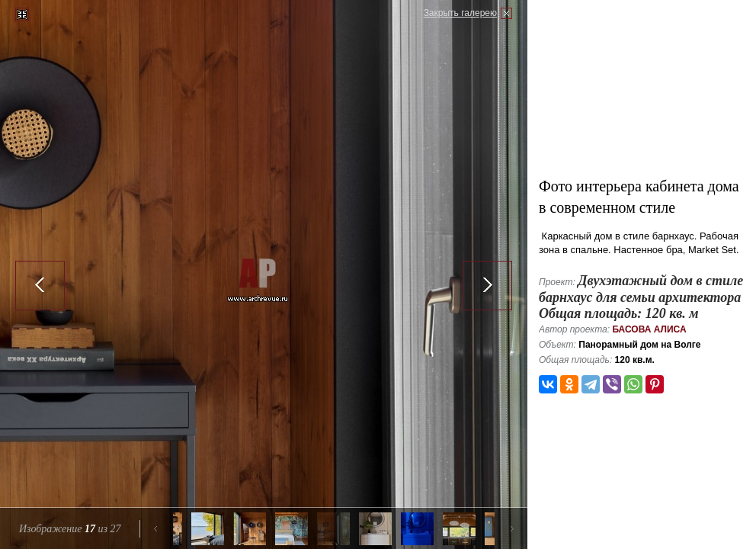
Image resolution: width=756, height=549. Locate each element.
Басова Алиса (649, 329)
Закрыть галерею (460, 13)
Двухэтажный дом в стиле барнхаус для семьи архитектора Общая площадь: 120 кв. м (641, 297)
